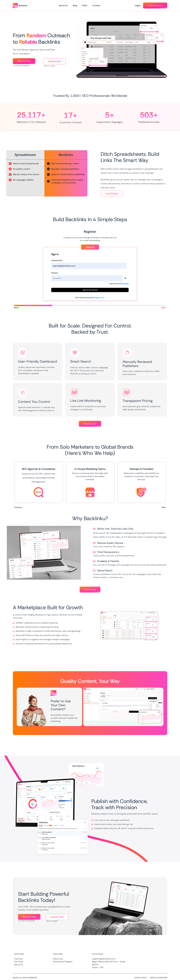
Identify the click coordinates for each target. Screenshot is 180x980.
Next (164, 507)
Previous (18, 507)
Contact (96, 5)
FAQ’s (85, 5)
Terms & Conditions (159, 978)
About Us (63, 5)
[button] (16, 308)
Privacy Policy (141, 978)
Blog (75, 5)
